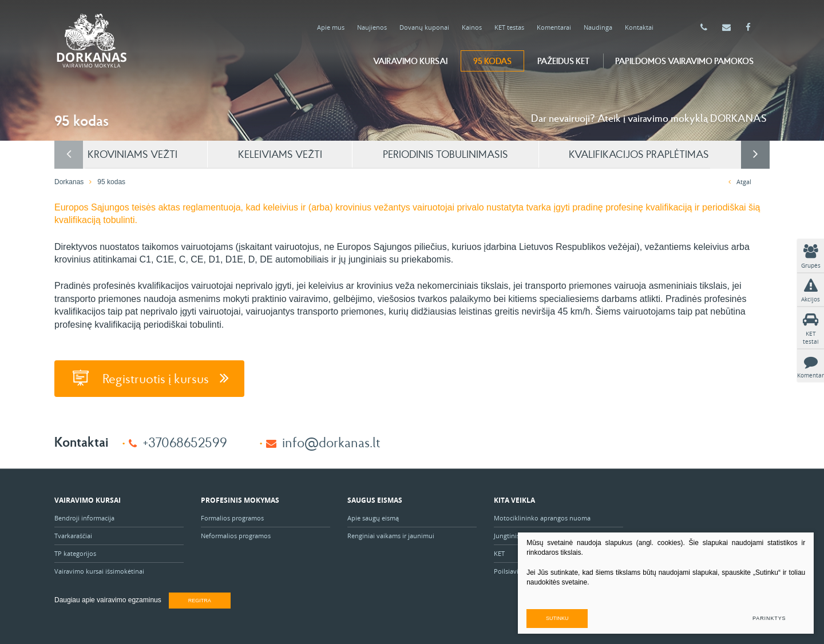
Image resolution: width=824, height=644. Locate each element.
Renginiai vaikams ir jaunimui (391, 534)
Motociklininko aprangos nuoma (542, 516)
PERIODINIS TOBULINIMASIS (490, 154)
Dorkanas (69, 181)
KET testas (509, 27)
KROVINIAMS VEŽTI (164, 154)
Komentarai (554, 27)
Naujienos (372, 27)
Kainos (472, 27)
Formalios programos (232, 516)
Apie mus (331, 27)
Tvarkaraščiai (73, 534)
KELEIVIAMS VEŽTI (318, 154)
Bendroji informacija (84, 516)
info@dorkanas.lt (331, 440)
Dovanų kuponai (424, 27)
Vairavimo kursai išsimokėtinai (99, 569)
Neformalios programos (236, 534)
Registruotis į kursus (152, 377)
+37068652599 (185, 440)
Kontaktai (639, 27)
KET (499, 552)
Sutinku (623, 617)
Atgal (740, 181)
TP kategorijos (75, 552)
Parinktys (768, 617)
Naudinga (598, 27)
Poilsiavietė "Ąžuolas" (525, 569)
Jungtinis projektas (521, 534)
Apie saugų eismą (374, 516)
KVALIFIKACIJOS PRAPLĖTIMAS (689, 154)
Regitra (200, 599)
